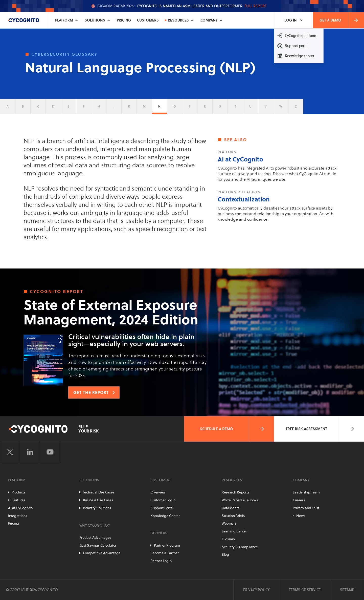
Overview (158, 492)
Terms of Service (305, 590)
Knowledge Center (165, 516)
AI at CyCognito (240, 159)
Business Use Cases (98, 500)
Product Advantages (95, 537)
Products (18, 492)
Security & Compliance (240, 547)
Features (18, 500)
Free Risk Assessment (321, 429)
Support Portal (162, 508)
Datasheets (230, 508)
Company (209, 20)
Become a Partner (165, 553)
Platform (64, 20)
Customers (148, 20)
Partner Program (167, 545)
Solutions (95, 20)
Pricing (124, 20)
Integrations (18, 516)
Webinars (229, 523)
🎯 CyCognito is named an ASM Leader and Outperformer (179, 6)
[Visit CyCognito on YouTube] (50, 452)
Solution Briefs (233, 516)
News (301, 516)
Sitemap (347, 590)
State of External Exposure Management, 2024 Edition (111, 312)
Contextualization (244, 199)
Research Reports (235, 492)
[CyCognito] (24, 20)
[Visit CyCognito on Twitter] (10, 452)
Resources (178, 20)
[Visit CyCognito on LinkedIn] (30, 452)
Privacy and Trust (306, 508)
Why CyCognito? (95, 525)
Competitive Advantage (102, 553)
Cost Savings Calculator (98, 545)
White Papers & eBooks (240, 500)
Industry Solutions (97, 508)
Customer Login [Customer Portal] (163, 500)
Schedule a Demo (233, 429)
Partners (159, 533)
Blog (225, 554)
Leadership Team (306, 492)
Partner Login (161, 561)
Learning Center (234, 531)
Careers (299, 500)
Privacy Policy (256, 590)
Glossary (228, 539)
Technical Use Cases (99, 492)
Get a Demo (339, 20)
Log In (291, 20)
